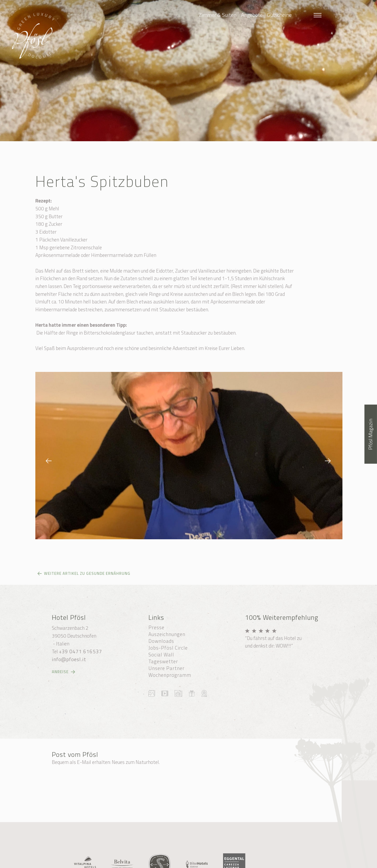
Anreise (60, 672)
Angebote (252, 15)
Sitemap (207, 856)
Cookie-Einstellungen (240, 856)
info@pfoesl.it (69, 659)
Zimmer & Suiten (218, 15)
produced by (243, 862)
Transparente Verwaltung (198, 862)
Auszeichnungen (167, 634)
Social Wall (161, 655)
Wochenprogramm (170, 675)
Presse (156, 627)
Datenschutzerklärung (151, 862)
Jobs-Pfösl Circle (168, 648)
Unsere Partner (167, 668)
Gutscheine (279, 15)
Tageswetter (163, 661)
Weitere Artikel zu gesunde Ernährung (87, 573)
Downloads (161, 641)
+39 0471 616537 (81, 651)
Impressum (273, 856)
